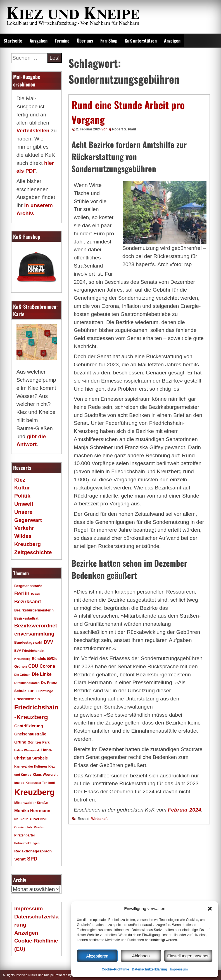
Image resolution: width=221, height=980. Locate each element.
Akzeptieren (97, 956)
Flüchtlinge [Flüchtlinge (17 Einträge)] (44, 691)
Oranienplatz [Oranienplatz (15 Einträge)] (23, 827)
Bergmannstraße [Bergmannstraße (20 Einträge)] (28, 586)
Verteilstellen (33, 131)
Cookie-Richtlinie (115, 969)
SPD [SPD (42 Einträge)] (32, 859)
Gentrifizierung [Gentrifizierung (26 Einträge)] (29, 726)
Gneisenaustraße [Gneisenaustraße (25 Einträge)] (30, 734)
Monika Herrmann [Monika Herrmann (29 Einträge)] (32, 811)
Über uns (85, 41)
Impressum (179, 969)
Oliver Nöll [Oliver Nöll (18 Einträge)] (38, 819)
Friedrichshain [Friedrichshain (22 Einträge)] (27, 699)
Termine (62, 41)
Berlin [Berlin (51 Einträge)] (22, 593)
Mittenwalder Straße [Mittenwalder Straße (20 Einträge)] (31, 803)
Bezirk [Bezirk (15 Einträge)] (35, 594)
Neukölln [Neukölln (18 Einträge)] (21, 819)
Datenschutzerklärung (149, 969)
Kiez (20, 480)
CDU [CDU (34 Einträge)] (33, 666)
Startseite (13, 41)
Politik (22, 496)
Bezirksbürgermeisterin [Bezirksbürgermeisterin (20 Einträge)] (34, 610)
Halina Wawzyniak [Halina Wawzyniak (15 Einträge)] (27, 750)
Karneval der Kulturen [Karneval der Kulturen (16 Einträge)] (31, 766)
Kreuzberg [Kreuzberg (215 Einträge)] (35, 792)
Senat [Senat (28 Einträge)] (20, 859)
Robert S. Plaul (124, 129)
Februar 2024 (185, 810)
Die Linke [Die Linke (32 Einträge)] (42, 674)
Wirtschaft (100, 819)
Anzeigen (172, 41)
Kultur (22, 488)
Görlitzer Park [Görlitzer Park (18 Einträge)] (39, 742)
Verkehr (24, 528)
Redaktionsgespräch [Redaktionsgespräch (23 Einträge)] (33, 851)
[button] (210, 909)
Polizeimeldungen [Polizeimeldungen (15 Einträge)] (27, 843)
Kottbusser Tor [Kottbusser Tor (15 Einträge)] (36, 783)
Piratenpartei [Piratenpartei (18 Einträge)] (24, 835)
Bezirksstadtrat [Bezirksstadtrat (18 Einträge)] (26, 618)
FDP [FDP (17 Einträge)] (31, 691)
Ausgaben (39, 41)
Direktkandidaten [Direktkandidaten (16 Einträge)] (27, 683)
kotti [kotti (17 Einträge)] (52, 783)
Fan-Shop (109, 41)
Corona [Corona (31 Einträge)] (47, 666)
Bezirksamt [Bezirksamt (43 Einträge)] (28, 602)
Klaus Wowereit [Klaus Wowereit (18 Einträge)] (45, 775)
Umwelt (24, 504)
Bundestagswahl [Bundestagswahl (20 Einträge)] (28, 643)
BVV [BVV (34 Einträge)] (48, 642)
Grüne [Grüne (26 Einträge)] (20, 742)
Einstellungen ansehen (188, 956)
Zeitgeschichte (33, 552)
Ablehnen (141, 956)
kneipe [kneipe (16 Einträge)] (19, 783)
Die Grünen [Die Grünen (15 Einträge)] (22, 675)
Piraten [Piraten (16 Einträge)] (39, 827)
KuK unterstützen (141, 41)
